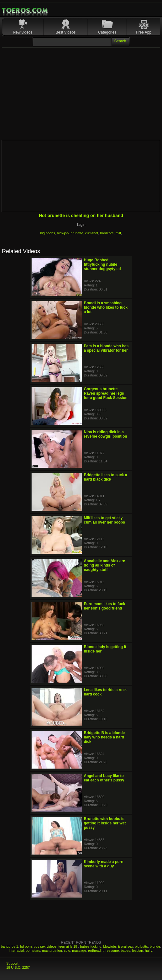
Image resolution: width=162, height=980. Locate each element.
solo (67, 951)
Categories (107, 32)
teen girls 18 (68, 946)
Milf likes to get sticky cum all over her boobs (105, 520)
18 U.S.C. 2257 (18, 967)
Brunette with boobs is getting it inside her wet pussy (105, 823)
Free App (144, 32)
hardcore (107, 233)
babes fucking (91, 946)
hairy (149, 951)
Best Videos (66, 32)
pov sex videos (45, 946)
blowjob (63, 233)
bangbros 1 (10, 946)
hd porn (26, 946)
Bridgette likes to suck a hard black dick (106, 477)
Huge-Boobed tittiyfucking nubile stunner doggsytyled (102, 264)
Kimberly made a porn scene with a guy (104, 864)
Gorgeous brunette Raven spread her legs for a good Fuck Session (106, 393)
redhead (94, 951)
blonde (155, 946)
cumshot (92, 233)
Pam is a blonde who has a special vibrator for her (106, 348)
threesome (111, 951)
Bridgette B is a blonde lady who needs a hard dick (105, 737)
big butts (141, 946)
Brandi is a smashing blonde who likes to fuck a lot (106, 307)
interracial (16, 951)
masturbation (52, 951)
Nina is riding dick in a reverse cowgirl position (106, 434)
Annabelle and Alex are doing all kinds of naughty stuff (105, 565)
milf (118, 233)
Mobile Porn (25, 11)
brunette (77, 233)
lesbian (138, 951)
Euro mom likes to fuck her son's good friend (105, 606)
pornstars (33, 951)
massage (79, 951)
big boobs (48, 233)
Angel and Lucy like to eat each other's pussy (104, 778)
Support (12, 963)
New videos (23, 32)
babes (126, 951)
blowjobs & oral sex (118, 946)
